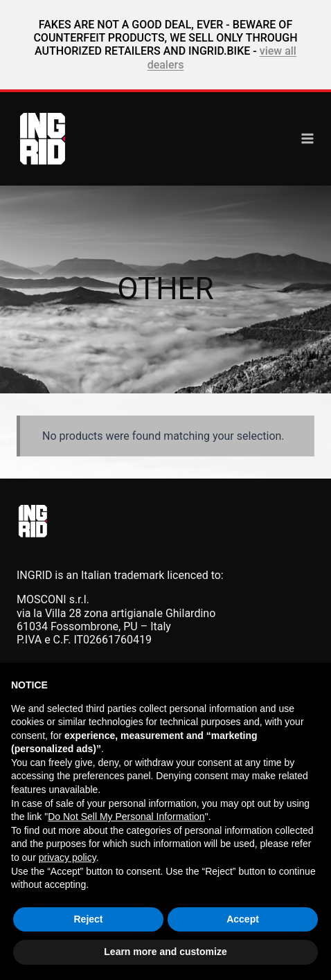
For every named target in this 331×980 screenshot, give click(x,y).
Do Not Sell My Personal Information (126, 817)
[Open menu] (307, 139)
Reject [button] (88, 919)
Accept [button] (243, 919)
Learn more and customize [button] (165, 952)
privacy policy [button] (68, 857)
